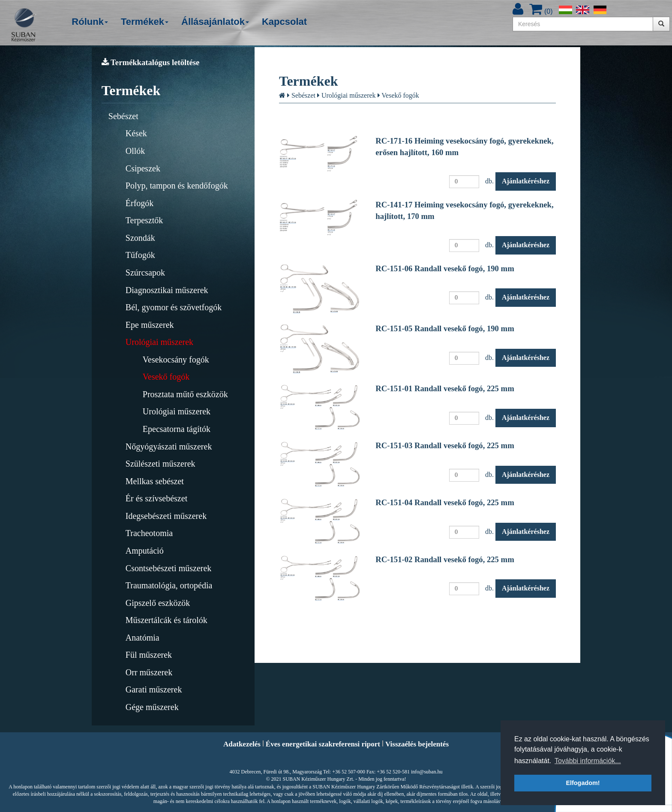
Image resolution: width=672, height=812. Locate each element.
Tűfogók (140, 255)
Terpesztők (144, 220)
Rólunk (90, 22)
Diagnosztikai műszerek (167, 290)
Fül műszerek (149, 655)
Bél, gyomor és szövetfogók (174, 307)
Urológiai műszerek (159, 342)
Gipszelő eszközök (158, 603)
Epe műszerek (150, 325)
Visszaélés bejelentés (417, 744)
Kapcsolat (284, 22)
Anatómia (142, 638)
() (541, 11)
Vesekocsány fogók (176, 360)
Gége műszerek (152, 707)
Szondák (140, 238)
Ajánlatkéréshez (526, 181)
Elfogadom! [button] (583, 783)
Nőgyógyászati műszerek (169, 446)
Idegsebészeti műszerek (166, 516)
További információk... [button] (588, 761)
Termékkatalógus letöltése (150, 62)
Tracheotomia (149, 533)
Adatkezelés (242, 744)
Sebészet (123, 116)
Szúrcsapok (145, 273)
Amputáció (145, 551)
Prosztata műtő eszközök (185, 394)
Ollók (135, 151)
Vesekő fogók (166, 377)
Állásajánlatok (215, 22)
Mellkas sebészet (155, 481)
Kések (136, 133)
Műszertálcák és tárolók (166, 620)
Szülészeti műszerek (160, 464)
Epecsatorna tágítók (177, 429)
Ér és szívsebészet (156, 498)
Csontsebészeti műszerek (169, 568)
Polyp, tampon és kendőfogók (177, 186)
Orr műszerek (149, 672)
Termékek (145, 22)
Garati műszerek (154, 689)
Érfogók (140, 203)
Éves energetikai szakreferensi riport (323, 744)
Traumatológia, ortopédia (169, 585)
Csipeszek (143, 168)
